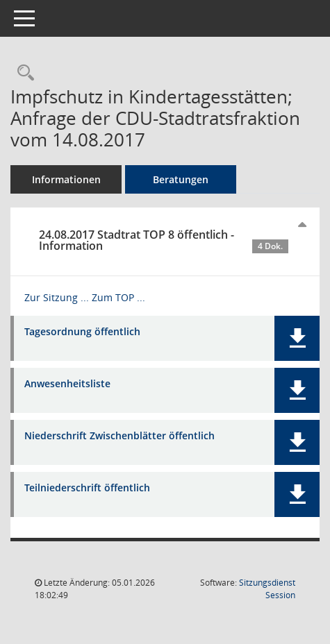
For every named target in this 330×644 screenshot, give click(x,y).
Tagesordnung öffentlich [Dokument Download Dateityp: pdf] (82, 332)
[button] (297, 338)
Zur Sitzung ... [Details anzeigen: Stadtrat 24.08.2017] (57, 297)
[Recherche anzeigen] (22, 73)
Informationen (66, 179)
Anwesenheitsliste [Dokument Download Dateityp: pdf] (67, 384)
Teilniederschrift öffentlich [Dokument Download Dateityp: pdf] (87, 488)
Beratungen (181, 179)
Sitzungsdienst (267, 589)
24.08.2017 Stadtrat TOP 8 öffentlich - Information (164, 240)
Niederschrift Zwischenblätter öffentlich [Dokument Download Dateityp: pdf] (119, 436)
